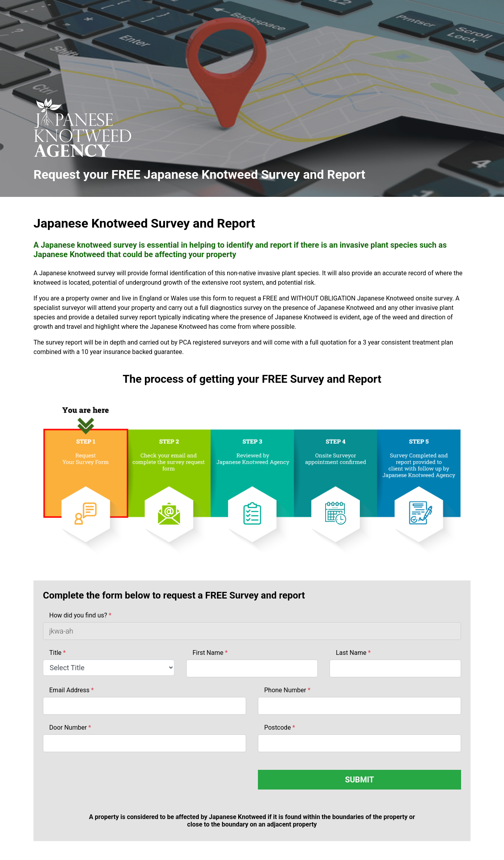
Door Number (70, 727)
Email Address (71, 690)
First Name (210, 653)
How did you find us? (80, 615)
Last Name (353, 653)
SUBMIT (359, 780)
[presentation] (103, 785)
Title (57, 653)
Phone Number (287, 690)
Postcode (280, 727)
